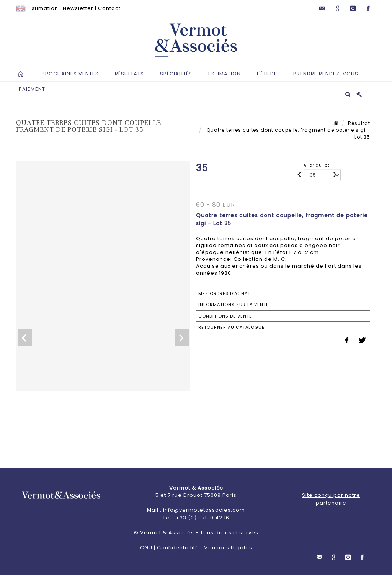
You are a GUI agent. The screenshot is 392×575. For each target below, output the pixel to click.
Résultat (359, 123)
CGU (146, 548)
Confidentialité (178, 548)
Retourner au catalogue (231, 327)
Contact (109, 8)
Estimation (43, 8)
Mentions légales (228, 548)
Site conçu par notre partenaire (331, 499)
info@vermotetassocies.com (204, 510)
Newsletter (78, 8)
